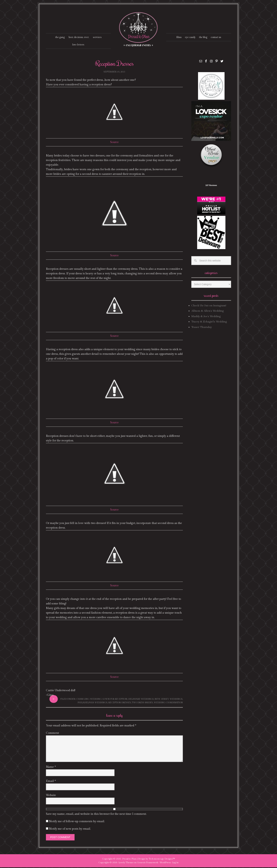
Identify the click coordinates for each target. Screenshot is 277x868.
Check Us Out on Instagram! (209, 306)
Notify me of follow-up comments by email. (77, 822)
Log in (175, 863)
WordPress (165, 863)
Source (114, 143)
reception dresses (120, 703)
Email (51, 782)
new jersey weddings (169, 700)
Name (51, 768)
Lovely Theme (126, 863)
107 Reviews (211, 186)
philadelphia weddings (92, 703)
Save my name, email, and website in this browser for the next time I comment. (96, 815)
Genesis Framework (148, 863)
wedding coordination (168, 703)
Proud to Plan (129, 860)
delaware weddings (141, 700)
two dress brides (142, 703)
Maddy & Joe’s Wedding (206, 317)
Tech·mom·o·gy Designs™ (162, 860)
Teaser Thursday (202, 328)
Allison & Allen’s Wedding (207, 312)
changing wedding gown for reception (102, 700)
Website (51, 796)
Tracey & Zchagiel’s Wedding (209, 322)
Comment (52, 734)
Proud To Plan (139, 29)
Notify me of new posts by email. (70, 830)
